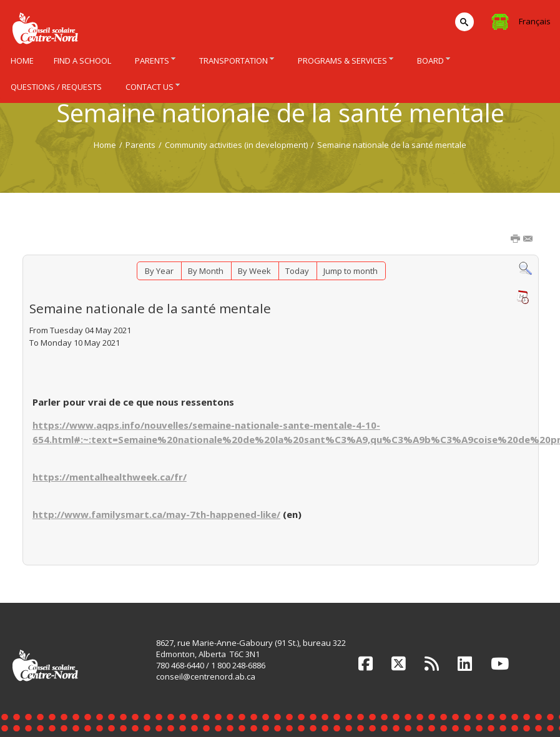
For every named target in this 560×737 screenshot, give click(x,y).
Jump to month (351, 271)
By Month (206, 271)
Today (297, 271)
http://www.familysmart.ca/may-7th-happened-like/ (156, 514)
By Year (159, 271)
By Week (254, 271)
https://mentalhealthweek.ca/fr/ (110, 477)
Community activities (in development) (236, 145)
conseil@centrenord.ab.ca (206, 676)
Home (105, 145)
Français (535, 21)
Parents (140, 145)
